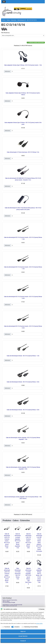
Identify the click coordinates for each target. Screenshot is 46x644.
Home (4, 20)
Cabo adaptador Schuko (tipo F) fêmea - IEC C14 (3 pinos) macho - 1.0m (23, 65)
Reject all (23, 631)
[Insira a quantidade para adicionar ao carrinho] (27, 71)
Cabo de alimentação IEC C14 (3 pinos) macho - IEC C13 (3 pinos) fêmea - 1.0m (7, 541)
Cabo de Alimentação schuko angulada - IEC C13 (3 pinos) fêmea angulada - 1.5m (18, 541)
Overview (42, 609)
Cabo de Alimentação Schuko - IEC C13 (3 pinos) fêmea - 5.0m (23, 410)
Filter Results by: (5, 33)
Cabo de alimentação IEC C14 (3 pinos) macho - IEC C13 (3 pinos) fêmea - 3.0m (28, 541)
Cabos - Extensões (11, 20)
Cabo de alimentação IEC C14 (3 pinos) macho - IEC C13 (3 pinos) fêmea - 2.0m (7, 575)
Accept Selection (23, 636)
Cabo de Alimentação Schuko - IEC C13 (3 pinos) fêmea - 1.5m (23, 356)
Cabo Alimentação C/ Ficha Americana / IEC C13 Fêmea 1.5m (23, 152)
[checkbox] (5, 627)
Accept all (23, 641)
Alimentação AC (22, 20)
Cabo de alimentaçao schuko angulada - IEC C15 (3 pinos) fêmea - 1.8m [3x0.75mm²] (28, 576)
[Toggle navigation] (4, 2)
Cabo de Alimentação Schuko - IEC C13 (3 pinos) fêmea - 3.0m (23, 382)
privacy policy (39, 623)
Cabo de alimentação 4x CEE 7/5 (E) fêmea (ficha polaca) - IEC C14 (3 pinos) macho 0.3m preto (39, 543)
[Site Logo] (12, 11)
